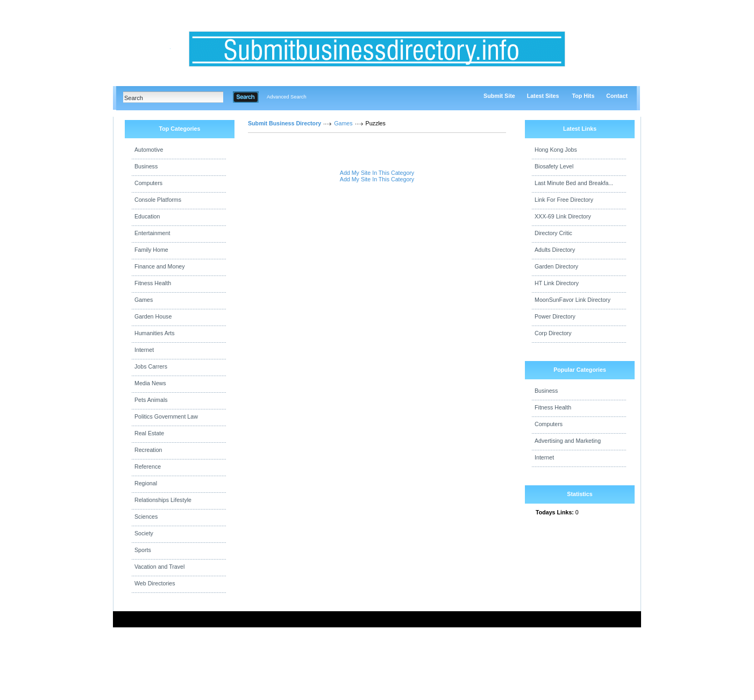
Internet (144, 350)
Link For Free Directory (564, 200)
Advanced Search (287, 97)
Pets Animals (151, 400)
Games (144, 300)
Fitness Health (153, 283)
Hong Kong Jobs (556, 150)
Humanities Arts (155, 333)
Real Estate (149, 433)
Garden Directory (556, 266)
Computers (148, 183)
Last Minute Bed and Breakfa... (574, 183)
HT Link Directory (557, 283)
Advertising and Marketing (568, 441)
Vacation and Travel (159, 567)
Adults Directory (555, 250)
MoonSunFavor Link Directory (572, 300)
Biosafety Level (554, 166)
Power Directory (555, 316)
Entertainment (152, 233)
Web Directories (155, 583)
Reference (148, 466)
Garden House (153, 316)
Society (144, 533)
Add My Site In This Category (377, 173)
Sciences (146, 517)
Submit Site (499, 96)
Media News (150, 383)
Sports (143, 550)
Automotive (149, 150)
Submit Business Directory (284, 123)
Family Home (151, 250)
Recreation (148, 450)
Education (147, 216)
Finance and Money (160, 266)
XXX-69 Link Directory (563, 216)
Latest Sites (543, 96)
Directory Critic (553, 233)
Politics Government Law (166, 416)
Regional (146, 483)
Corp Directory (553, 333)
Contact (617, 96)
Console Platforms (158, 200)
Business (146, 166)
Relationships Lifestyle (163, 500)
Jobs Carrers (151, 366)
